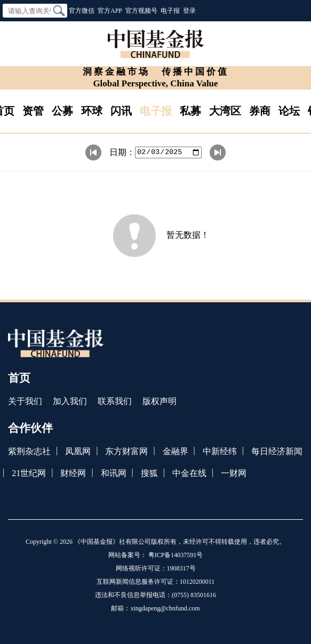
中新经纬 (220, 451)
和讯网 (114, 473)
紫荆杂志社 (29, 451)
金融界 (176, 451)
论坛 (289, 111)
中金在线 (189, 473)
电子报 (170, 11)
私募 (190, 111)
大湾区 (225, 111)
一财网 (234, 473)
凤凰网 (78, 451)
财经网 (73, 473)
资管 (33, 111)
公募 (62, 111)
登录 (189, 11)
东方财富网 (126, 451)
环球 (92, 111)
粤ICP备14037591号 (176, 555)
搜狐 (149, 473)
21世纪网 (29, 473)
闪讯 (121, 111)
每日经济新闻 (277, 451)
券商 (260, 111)
